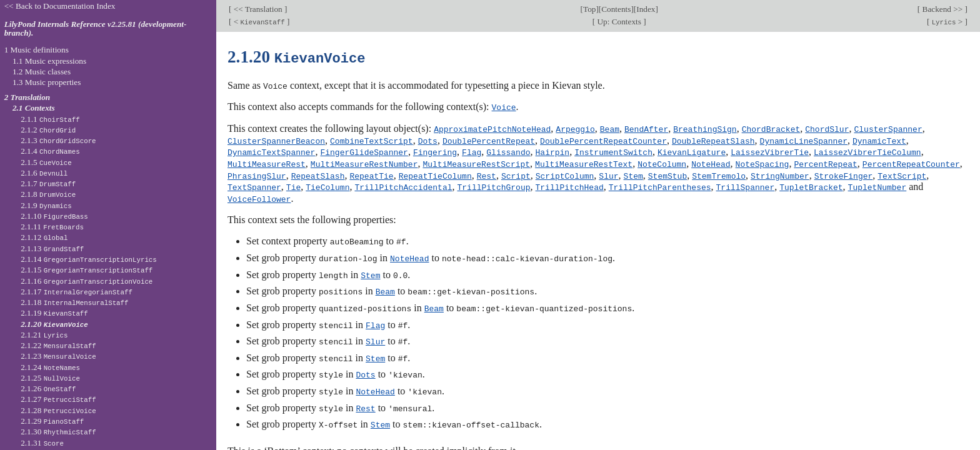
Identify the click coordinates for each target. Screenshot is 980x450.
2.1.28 (58, 410)
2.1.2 (48, 130)
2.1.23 (58, 356)
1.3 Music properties (47, 82)
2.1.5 (46, 162)
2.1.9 (46, 205)
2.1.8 (48, 194)
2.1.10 (54, 216)
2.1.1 (50, 119)
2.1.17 (77, 292)
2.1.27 (58, 399)
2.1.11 (52, 227)
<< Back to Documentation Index (60, 6)
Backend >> (942, 9)
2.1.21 (44, 335)
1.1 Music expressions (49, 61)
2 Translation (27, 97)
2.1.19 (54, 313)
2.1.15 (87, 270)
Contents (616, 9)
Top (589, 9)
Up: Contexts (619, 22)
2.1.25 (50, 378)
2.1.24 (50, 367)
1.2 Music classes (42, 72)
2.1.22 (58, 345)
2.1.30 (58, 432)
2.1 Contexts (34, 108)
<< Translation (258, 9)
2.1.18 (74, 302)
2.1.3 (58, 140)
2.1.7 (48, 183)
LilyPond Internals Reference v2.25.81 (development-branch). (96, 29)
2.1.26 (48, 388)
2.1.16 (87, 281)
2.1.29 (52, 421)
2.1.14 (89, 259)
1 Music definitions (37, 50)
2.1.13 (52, 248)
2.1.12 (44, 237)
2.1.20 (54, 324)
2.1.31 (42, 443)
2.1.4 (50, 151)
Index (646, 9)
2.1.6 (44, 173)
